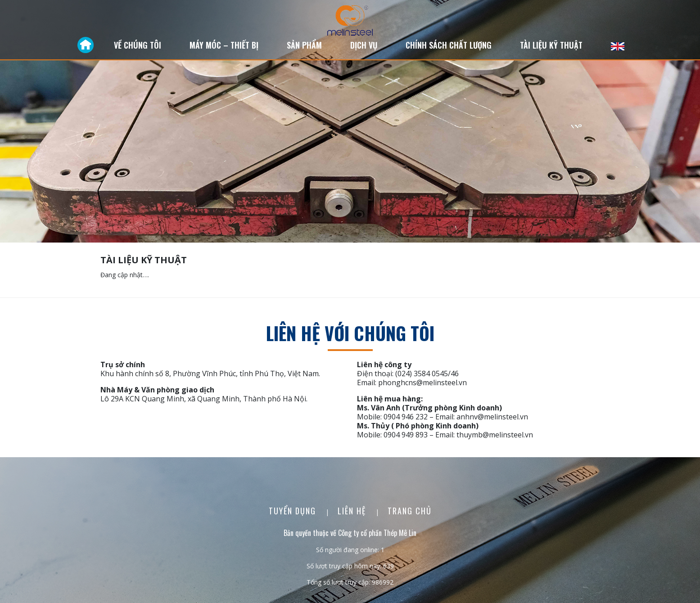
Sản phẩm (304, 45)
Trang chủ (410, 511)
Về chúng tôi (138, 45)
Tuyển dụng (294, 511)
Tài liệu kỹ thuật (551, 45)
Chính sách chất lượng (449, 45)
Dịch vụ (364, 45)
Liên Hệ (353, 511)
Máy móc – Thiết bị (224, 45)
